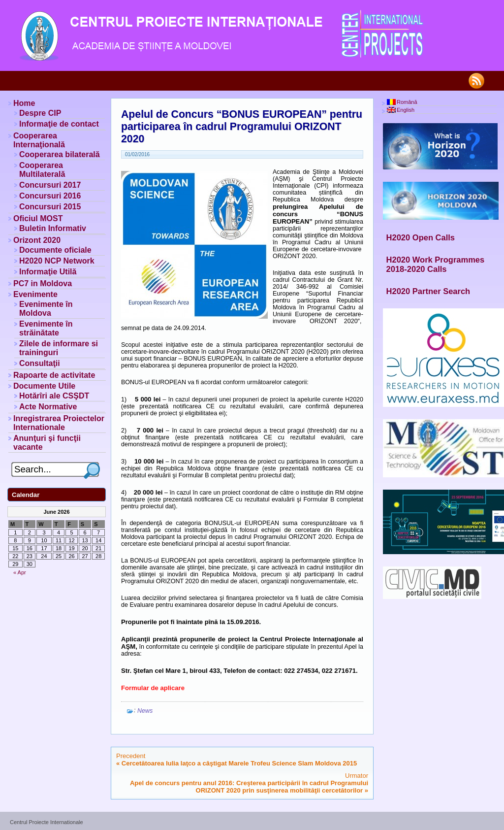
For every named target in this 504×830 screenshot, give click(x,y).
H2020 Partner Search (428, 291)
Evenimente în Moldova (46, 309)
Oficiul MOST (38, 218)
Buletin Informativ (53, 228)
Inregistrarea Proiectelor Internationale (59, 423)
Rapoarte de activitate (54, 375)
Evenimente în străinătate (46, 328)
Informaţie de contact (59, 124)
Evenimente (35, 294)
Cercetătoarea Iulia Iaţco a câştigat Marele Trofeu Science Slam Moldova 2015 (239, 763)
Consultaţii (40, 363)
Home (24, 103)
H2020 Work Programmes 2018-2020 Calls (436, 264)
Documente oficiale (55, 250)
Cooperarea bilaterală (60, 154)
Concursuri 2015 (50, 207)
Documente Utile (44, 386)
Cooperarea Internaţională (39, 140)
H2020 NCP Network (57, 261)
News (145, 711)
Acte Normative (48, 407)
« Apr (20, 572)
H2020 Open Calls (421, 237)
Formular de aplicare (153, 688)
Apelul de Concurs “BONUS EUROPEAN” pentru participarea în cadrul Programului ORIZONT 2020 (242, 127)
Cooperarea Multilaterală (42, 170)
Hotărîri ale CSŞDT (54, 396)
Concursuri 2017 (50, 185)
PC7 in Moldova (43, 283)
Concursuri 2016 (50, 196)
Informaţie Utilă (48, 272)
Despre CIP (40, 113)
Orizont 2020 (37, 240)
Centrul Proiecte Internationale (47, 822)
